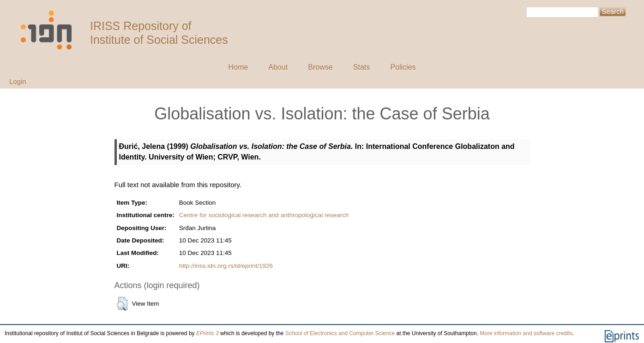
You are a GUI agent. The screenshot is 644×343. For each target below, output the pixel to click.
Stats (361, 67)
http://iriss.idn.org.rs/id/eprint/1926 (226, 266)
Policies (403, 67)
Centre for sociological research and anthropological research (264, 215)
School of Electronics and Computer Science (340, 333)
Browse (320, 67)
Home (238, 67)
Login (18, 81)
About (278, 67)
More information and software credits (526, 333)
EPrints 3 (208, 333)
